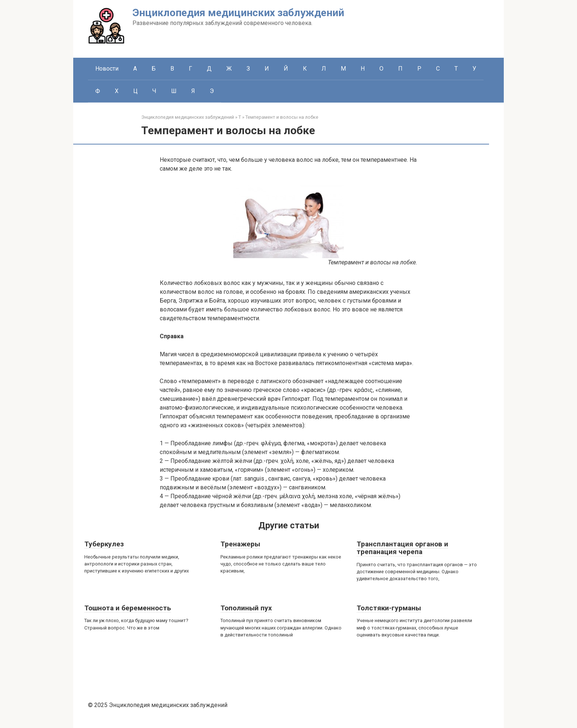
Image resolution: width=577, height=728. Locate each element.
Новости (107, 69)
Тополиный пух (246, 608)
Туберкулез (104, 544)
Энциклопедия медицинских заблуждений (238, 13)
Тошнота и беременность (128, 608)
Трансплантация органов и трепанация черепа (402, 548)
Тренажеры (240, 544)
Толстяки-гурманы (389, 608)
